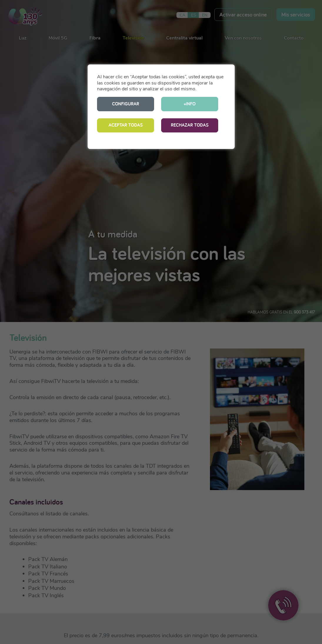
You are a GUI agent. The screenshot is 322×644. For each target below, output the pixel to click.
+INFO (190, 104)
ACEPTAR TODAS (126, 125)
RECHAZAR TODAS (190, 125)
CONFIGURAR (126, 104)
